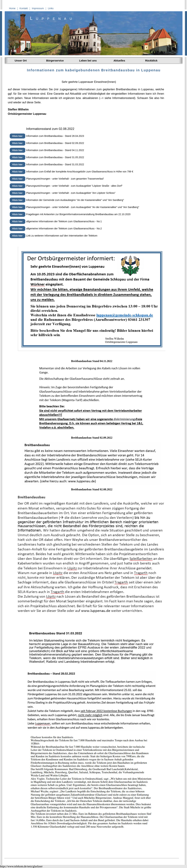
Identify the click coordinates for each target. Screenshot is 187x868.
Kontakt (24, 8)
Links (51, 8)
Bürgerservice (55, 61)
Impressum (38, 8)
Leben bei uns (88, 61)
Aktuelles (119, 61)
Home (12, 8)
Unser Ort (20, 61)
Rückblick (151, 61)
